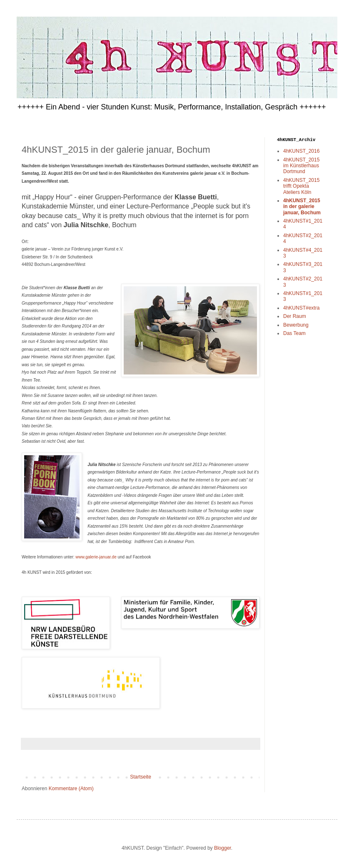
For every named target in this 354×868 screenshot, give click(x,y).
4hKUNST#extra (301, 308)
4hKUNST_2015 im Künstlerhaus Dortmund (301, 166)
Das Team (294, 333)
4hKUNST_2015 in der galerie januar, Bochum (302, 207)
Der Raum (295, 316)
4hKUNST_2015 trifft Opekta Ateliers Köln (301, 186)
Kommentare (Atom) (71, 789)
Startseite (141, 777)
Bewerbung (296, 325)
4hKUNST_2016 (301, 151)
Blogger (223, 848)
